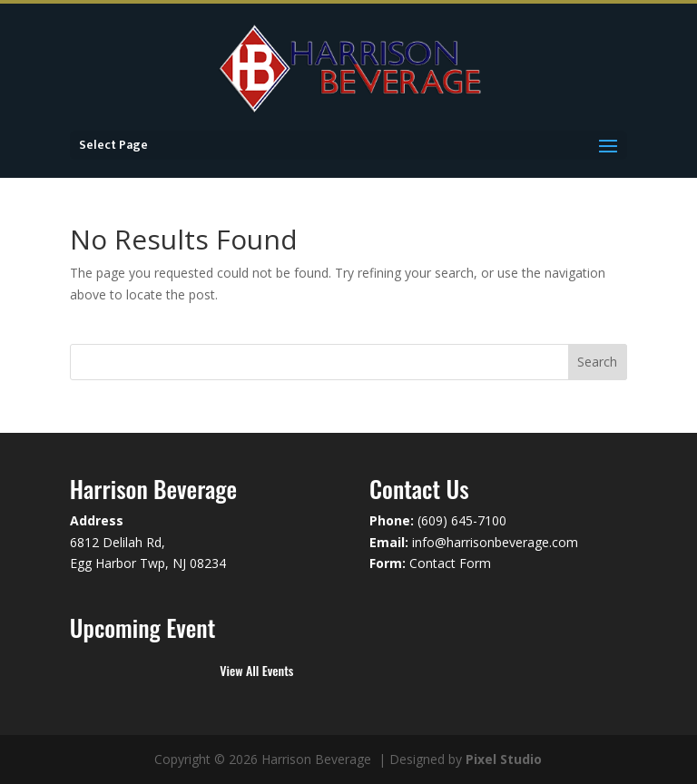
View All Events (256, 670)
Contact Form (450, 563)
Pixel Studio (504, 759)
